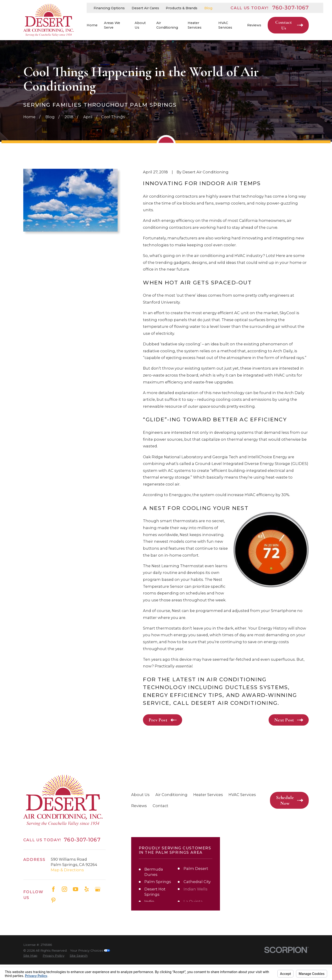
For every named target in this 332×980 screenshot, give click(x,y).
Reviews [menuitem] (254, 25)
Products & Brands (182, 8)
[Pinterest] (53, 900)
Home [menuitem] (92, 25)
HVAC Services (242, 795)
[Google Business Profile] (98, 889)
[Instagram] (64, 889)
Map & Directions (67, 870)
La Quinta (193, 902)
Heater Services (208, 795)
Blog (208, 8)
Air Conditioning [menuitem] (167, 25)
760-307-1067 (290, 8)
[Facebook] (53, 889)
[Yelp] (87, 889)
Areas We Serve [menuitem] (112, 25)
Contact (160, 806)
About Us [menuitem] (140, 25)
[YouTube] (76, 889)
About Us (140, 795)
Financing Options (109, 8)
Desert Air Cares (145, 8)
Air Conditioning (171, 795)
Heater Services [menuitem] (195, 25)
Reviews (139, 806)
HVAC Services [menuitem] (225, 25)
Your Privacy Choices (90, 966)
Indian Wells (196, 889)
